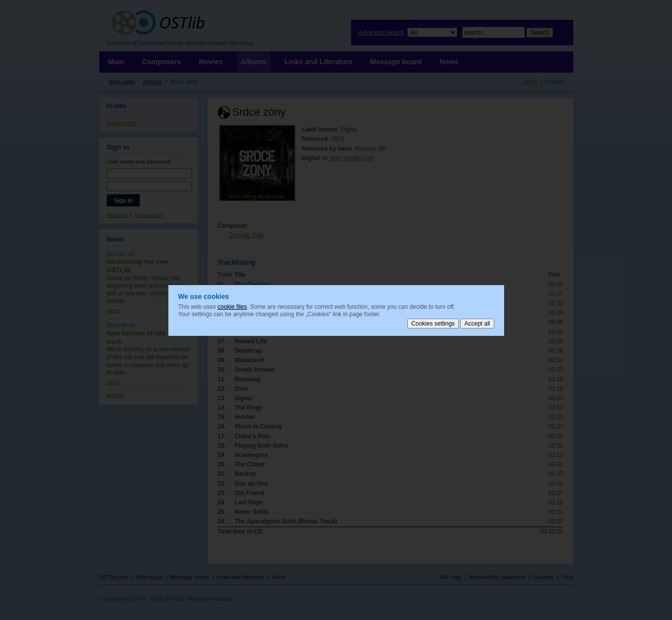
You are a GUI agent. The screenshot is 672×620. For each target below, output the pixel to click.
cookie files (232, 306)
